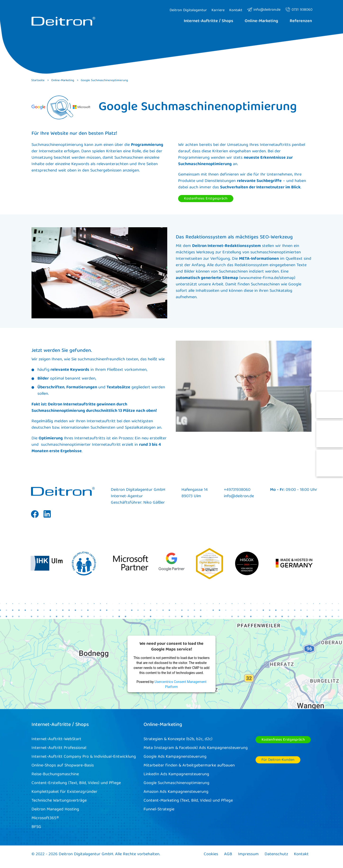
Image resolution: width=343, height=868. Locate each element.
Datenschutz (276, 854)
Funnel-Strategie (159, 810)
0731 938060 (299, 10)
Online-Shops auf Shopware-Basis (63, 766)
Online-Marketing (163, 725)
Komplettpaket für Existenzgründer (64, 792)
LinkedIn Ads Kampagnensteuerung (176, 774)
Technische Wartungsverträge (59, 801)
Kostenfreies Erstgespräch (206, 199)
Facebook (35, 518)
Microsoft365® (45, 818)
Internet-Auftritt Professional (59, 748)
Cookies (211, 854)
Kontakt (301, 854)
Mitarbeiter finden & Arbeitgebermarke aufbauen (189, 766)
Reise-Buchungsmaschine (55, 774)
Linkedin (47, 518)
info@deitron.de (264, 10)
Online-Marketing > (65, 81)
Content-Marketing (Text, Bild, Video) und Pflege (188, 801)
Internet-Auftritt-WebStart (56, 739)
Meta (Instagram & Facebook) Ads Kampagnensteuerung (196, 748)
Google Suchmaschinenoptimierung (176, 783)
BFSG (36, 827)
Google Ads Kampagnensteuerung (175, 757)
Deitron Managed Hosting (55, 810)
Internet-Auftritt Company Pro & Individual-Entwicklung (84, 757)
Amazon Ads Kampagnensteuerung (176, 792)
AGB (228, 854)
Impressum (248, 854)
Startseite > (40, 81)
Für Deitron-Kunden (278, 760)
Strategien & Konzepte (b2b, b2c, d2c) (178, 739)
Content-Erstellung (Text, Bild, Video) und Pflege (76, 783)
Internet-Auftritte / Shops (60, 725)
